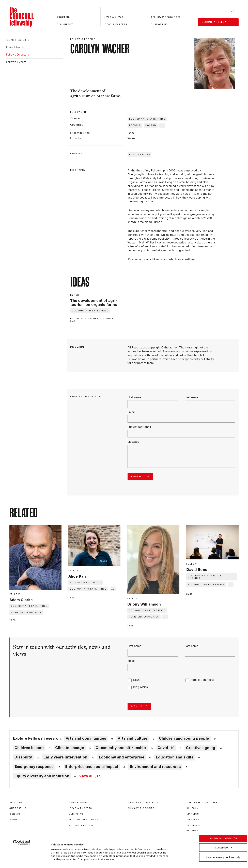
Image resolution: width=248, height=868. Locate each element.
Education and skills (86, 582)
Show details (55, 855)
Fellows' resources (166, 17)
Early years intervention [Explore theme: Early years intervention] (65, 757)
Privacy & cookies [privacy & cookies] (141, 808)
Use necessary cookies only (223, 837)
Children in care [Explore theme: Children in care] (29, 748)
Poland (151, 125)
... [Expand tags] (162, 125)
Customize (223, 828)
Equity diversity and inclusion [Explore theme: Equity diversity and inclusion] (42, 776)
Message (133, 442)
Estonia (135, 125)
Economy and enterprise (147, 119)
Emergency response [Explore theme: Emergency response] (34, 767)
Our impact (65, 24)
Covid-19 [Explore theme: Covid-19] (166, 748)
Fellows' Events (16, 62)
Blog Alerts (141, 687)
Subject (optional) (139, 427)
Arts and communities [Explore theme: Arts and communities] (86, 738)
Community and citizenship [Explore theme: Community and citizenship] (121, 748)
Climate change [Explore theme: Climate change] (70, 748)
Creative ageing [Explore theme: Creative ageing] (201, 748)
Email (131, 412)
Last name (191, 397)
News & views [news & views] (78, 803)
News (137, 680)
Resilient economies (26, 612)
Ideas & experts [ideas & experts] (18, 40)
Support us (160, 24)
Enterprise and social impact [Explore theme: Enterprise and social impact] (92, 767)
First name (134, 397)
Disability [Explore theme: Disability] (23, 757)
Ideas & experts (116, 24)
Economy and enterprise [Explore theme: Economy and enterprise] (122, 757)
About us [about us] (16, 803)
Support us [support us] (18, 808)
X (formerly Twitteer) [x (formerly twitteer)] (203, 803)
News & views (114, 17)
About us (63, 17)
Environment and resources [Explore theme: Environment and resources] (155, 767)
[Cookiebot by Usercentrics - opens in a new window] (22, 823)
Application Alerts (203, 680)
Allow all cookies (223, 819)
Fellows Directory (18, 55)
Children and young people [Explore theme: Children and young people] (184, 738)
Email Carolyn (140, 155)
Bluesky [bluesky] (192, 808)
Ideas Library (15, 47)
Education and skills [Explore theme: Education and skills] (175, 757)
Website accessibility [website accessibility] (144, 803)
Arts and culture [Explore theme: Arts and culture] (133, 738)
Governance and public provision (206, 577)
